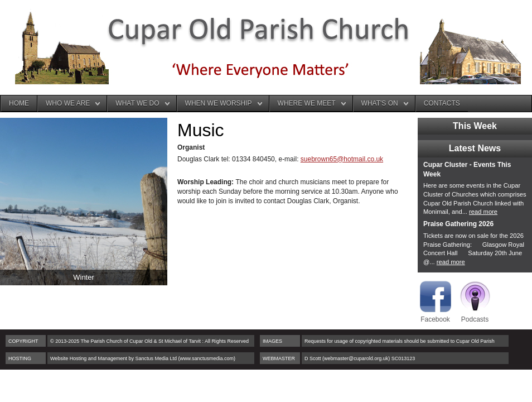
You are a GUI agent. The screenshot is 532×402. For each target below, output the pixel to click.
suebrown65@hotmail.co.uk (342, 159)
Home (19, 103)
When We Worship (219, 103)
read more (483, 212)
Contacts (442, 103)
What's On (380, 103)
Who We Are (68, 103)
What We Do (137, 103)
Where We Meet (307, 103)
